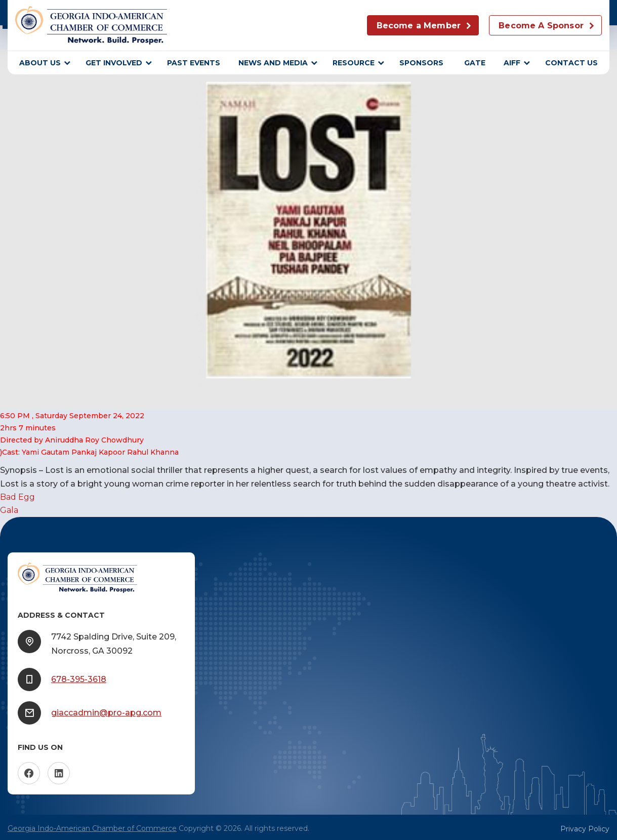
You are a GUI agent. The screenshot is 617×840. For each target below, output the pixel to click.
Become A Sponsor (541, 26)
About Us (40, 63)
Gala (9, 510)
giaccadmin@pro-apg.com (106, 713)
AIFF (512, 63)
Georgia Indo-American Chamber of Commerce (92, 828)
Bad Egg (17, 497)
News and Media (273, 63)
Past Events (194, 63)
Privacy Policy (585, 829)
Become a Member (419, 26)
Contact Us (571, 63)
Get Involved (114, 63)
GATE (475, 63)
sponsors (422, 63)
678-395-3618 (79, 679)
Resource (354, 63)
